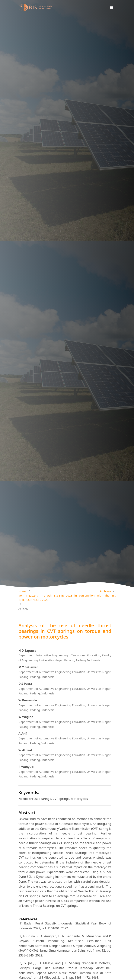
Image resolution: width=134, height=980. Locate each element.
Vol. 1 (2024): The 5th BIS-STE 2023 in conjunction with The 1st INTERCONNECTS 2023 (67, 598)
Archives (105, 591)
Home (22, 591)
